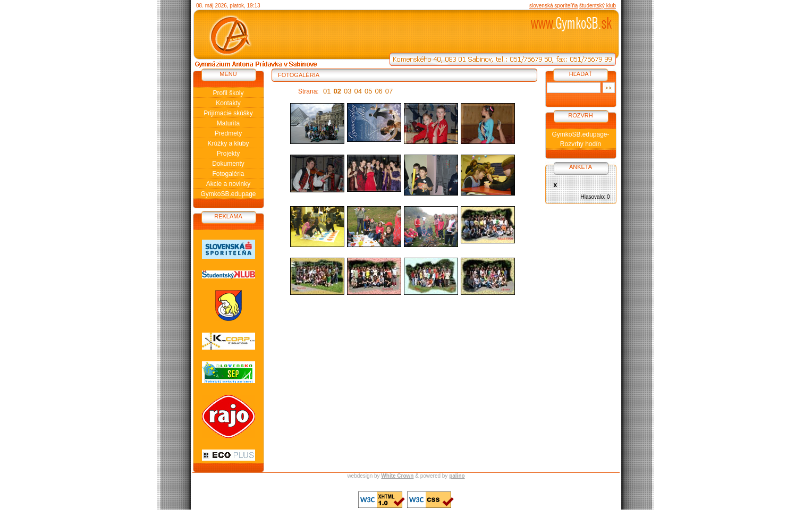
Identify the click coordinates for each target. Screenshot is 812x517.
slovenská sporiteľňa (553, 6)
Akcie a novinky (228, 184)
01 (327, 91)
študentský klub (598, 6)
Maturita (228, 123)
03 (348, 91)
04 (358, 91)
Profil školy (228, 93)
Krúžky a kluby (228, 143)
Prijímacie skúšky (228, 113)
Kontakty (228, 103)
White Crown (397, 476)
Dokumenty (228, 164)
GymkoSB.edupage (228, 194)
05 (368, 91)
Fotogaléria (228, 174)
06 (378, 91)
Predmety (228, 133)
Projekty (228, 154)
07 (389, 91)
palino (457, 476)
